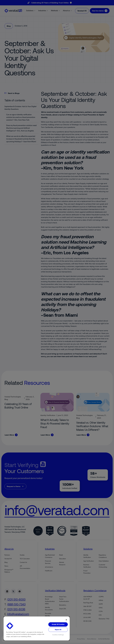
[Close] (66, 620)
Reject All (58, 630)
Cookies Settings (58, 635)
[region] (37, 628)
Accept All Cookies (58, 624)
